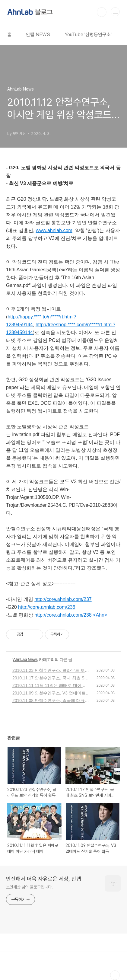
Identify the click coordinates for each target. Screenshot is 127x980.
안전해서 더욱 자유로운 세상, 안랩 (44, 879)
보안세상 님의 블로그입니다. (29, 887)
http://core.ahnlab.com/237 (63, 599)
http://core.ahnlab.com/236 (47, 607)
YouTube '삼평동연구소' (88, 35)
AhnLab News (25, 659)
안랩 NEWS (38, 35)
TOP (115, 975)
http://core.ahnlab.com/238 (63, 615)
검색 (102, 12)
